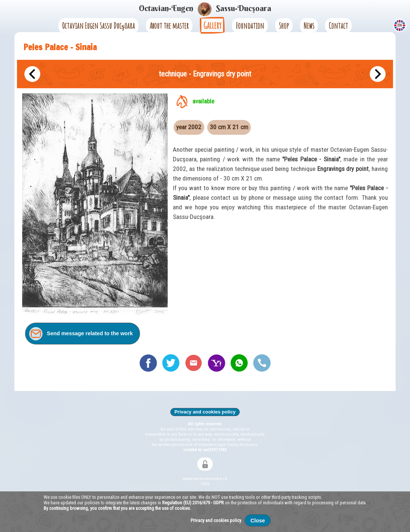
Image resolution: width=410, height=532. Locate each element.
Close (258, 521)
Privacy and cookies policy (205, 412)
